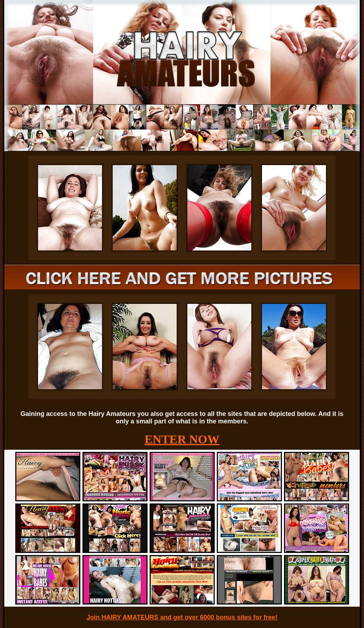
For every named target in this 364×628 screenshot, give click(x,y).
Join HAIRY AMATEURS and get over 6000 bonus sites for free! (182, 617)
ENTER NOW (182, 439)
